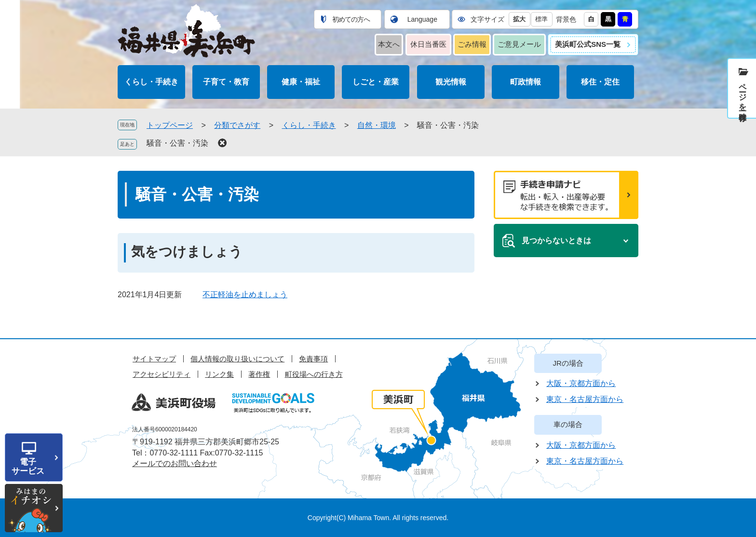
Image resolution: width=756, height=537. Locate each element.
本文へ (389, 44)
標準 (541, 19)
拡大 (519, 19)
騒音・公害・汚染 (177, 143)
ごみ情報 (472, 44)
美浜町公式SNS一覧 (588, 44)
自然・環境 (377, 125)
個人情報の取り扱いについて (237, 359)
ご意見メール (519, 44)
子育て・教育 (226, 82)
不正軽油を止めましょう (245, 295)
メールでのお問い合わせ (175, 463)
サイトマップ (154, 359)
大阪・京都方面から (581, 383)
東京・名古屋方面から (585, 399)
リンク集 (219, 374)
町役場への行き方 (314, 374)
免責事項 (313, 359)
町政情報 (526, 82)
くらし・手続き (151, 82)
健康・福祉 (301, 82)
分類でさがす (237, 125)
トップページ (170, 125)
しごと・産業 (376, 82)
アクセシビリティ (162, 374)
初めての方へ (351, 19)
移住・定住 (600, 82)
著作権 (259, 374)
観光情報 (451, 82)
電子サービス (28, 467)
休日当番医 (428, 44)
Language (422, 19)
